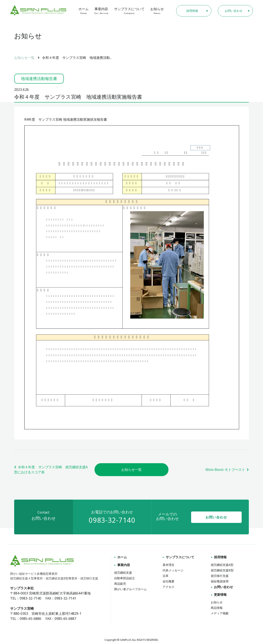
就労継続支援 (123, 573)
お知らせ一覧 (24, 58)
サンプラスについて (129, 11)
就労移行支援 (220, 576)
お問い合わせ (216, 518)
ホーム (84, 11)
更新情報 (218, 595)
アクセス (168, 587)
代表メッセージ (173, 570)
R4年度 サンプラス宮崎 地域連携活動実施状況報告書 (66, 119)
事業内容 (101, 11)
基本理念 (168, 565)
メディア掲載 (220, 613)
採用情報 (218, 558)
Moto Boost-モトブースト (227, 470)
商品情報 (217, 607)
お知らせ (157, 11)
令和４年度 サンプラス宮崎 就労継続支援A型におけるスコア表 (51, 470)
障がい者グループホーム (130, 589)
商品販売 (120, 584)
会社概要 (168, 581)
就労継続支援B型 (222, 570)
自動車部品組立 (125, 578)
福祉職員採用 (220, 581)
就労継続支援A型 (222, 565)
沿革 (166, 576)
